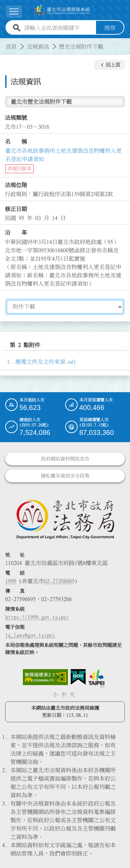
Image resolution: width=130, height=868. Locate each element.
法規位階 (16, 185)
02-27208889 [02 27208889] (59, 581)
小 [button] (55, 694)
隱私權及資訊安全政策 (65, 476)
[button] (110, 65)
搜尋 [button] (110, 28)
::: (4, 42)
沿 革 (16, 233)
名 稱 (16, 142)
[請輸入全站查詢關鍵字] (59, 28)
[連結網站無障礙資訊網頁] (45, 677)
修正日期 (16, 209)
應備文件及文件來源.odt (46, 362)
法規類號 (16, 118)
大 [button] (72, 694)
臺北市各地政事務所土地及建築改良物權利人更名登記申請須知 (63, 155)
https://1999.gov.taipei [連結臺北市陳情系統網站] (37, 617)
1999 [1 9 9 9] (11, 581)
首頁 (11, 47)
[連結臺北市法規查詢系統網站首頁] (62, 10)
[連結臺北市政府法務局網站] (65, 519)
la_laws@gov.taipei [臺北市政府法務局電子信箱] (30, 635)
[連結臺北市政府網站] (96, 678)
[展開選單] (14, 12)
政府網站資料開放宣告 (65, 459)
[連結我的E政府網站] (78, 677)
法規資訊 (38, 47)
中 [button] (64, 694)
